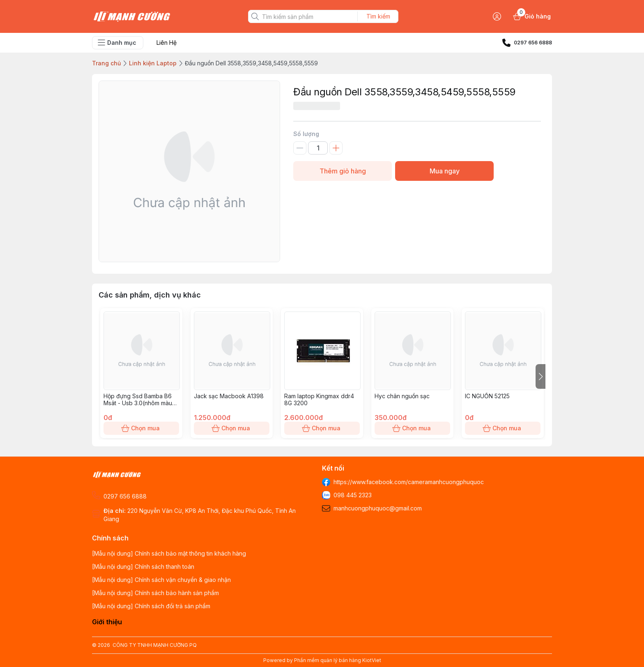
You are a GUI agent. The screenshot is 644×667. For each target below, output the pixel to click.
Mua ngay (444, 171)
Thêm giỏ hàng (343, 171)
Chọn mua (141, 428)
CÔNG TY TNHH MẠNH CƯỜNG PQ (155, 645)
